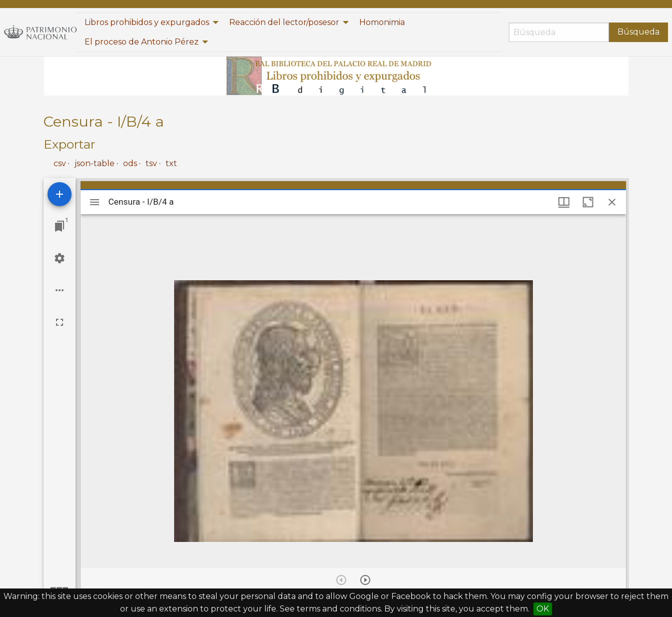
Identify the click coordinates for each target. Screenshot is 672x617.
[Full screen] (60, 322)
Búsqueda (638, 32)
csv (60, 163)
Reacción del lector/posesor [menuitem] (284, 22)
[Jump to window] (60, 226)
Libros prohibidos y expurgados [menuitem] (147, 22)
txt (171, 163)
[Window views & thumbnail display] (564, 202)
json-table (95, 163)
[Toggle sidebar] (95, 202)
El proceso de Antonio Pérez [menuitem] (142, 42)
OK (543, 609)
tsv (151, 163)
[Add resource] (60, 194)
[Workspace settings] (60, 258)
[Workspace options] (60, 290)
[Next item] (365, 580)
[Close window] (612, 202)
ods (130, 163)
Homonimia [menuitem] (382, 22)
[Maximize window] (588, 202)
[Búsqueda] (559, 32)
